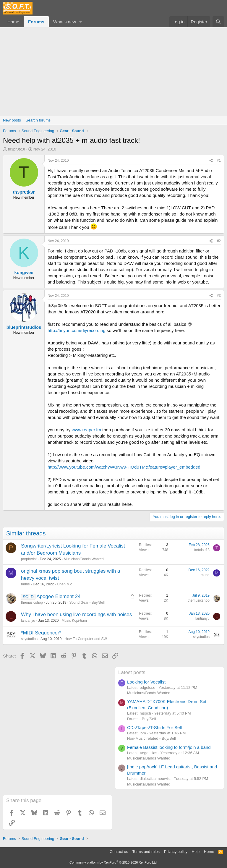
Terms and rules (146, 852)
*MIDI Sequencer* (41, 633)
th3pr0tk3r (17, 149)
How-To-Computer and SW (86, 639)
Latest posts (132, 672)
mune (25, 584)
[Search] (218, 22)
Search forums (38, 120)
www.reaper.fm (86, 430)
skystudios (29, 639)
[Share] (211, 161)
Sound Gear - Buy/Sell (87, 603)
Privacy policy (176, 852)
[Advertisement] (113, 72)
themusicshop (32, 603)
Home (13, 22)
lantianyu (28, 621)
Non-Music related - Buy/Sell (151, 738)
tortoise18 (202, 550)
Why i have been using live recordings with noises (76, 614)
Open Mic (64, 584)
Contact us (119, 852)
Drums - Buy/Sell (142, 719)
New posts (12, 120)
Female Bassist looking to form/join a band (169, 747)
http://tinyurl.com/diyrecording (77, 330)
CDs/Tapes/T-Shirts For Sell (154, 727)
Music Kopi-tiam (74, 621)
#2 (219, 241)
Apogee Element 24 (58, 596)
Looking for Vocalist (146, 682)
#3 (219, 296)
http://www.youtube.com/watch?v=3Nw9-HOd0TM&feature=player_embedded (124, 467)
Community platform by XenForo (113, 862)
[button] (81, 22)
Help (196, 852)
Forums (36, 22)
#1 (219, 161)
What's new (65, 22)
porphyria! (29, 559)
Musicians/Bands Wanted (84, 559)
